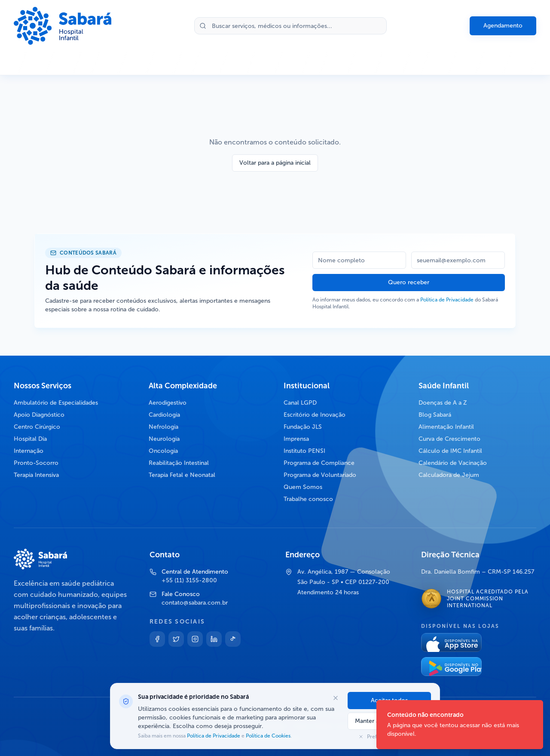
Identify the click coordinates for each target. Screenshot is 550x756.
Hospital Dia (30, 439)
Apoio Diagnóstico (39, 415)
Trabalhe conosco (308, 499)
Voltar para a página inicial (275, 163)
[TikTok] (233, 639)
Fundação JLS (303, 427)
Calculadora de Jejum (449, 475)
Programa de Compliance (319, 463)
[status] (460, 725)
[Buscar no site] (290, 26)
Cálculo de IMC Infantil (450, 451)
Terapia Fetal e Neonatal (182, 475)
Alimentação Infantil (446, 427)
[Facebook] (157, 639)
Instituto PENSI (304, 451)
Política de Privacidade (447, 300)
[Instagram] (195, 639)
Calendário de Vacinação (453, 463)
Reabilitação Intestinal (179, 463)
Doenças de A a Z (443, 403)
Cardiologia (164, 415)
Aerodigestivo (168, 403)
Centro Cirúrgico (37, 427)
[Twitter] (176, 639)
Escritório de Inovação (315, 415)
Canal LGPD (300, 403)
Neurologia (164, 439)
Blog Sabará (435, 415)
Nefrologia (163, 427)
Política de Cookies (267, 736)
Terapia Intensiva (36, 475)
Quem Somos (303, 487)
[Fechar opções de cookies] (336, 698)
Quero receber (409, 282)
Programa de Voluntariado (320, 475)
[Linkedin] (214, 639)
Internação (29, 451)
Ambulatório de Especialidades (56, 403)
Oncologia (163, 451)
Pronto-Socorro (36, 463)
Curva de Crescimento (449, 439)
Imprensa (296, 439)
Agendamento (503, 26)
